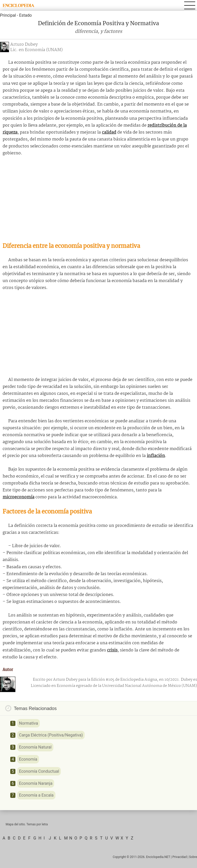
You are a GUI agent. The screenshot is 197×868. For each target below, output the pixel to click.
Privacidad (180, 857)
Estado (25, 15)
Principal (8, 15)
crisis (112, 650)
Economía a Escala (36, 795)
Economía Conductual (39, 771)
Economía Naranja (36, 783)
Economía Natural (35, 747)
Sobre (193, 857)
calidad (109, 132)
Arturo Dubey (24, 45)
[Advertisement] (98, 199)
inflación (156, 456)
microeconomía (18, 497)
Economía (28, 759)
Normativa (28, 723)
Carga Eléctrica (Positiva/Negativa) (51, 735)
